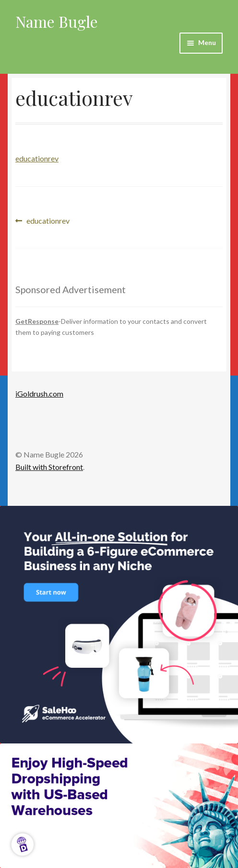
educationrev (37, 158)
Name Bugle (57, 21)
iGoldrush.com (39, 394)
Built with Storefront (49, 467)
